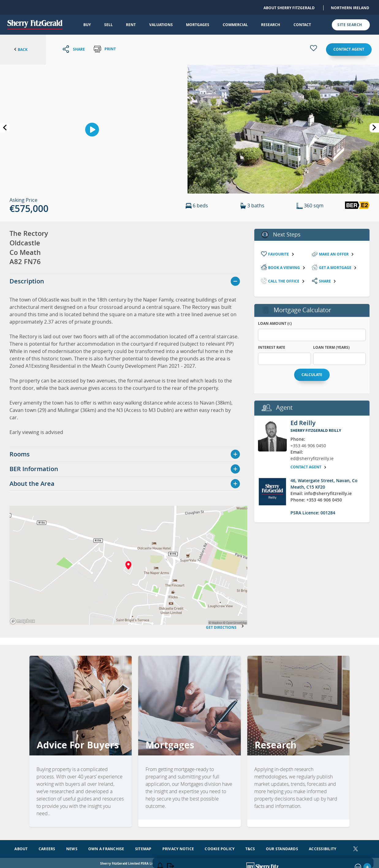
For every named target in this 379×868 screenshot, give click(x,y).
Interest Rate (272, 347)
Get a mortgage (338, 268)
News (72, 847)
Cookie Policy (220, 847)
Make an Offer (337, 254)
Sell (108, 25)
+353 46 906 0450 (308, 446)
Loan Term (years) (331, 347)
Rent (131, 25)
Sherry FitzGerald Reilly (316, 430)
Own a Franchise (106, 847)
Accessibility (322, 847)
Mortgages (198, 25)
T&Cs (250, 847)
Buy (87, 25)
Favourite (281, 254)
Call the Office (286, 281)
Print (105, 49)
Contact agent (349, 49)
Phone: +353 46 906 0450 (316, 500)
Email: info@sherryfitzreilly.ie (321, 493)
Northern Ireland (350, 8)
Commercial (235, 25)
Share (328, 281)
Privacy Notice (178, 847)
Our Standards (282, 847)
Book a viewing (287, 268)
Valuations (161, 25)
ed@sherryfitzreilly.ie (312, 458)
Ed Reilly (303, 423)
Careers (47, 847)
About (21, 847)
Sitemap (143, 847)
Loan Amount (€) (275, 323)
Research (271, 25)
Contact (302, 25)
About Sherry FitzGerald (289, 8)
